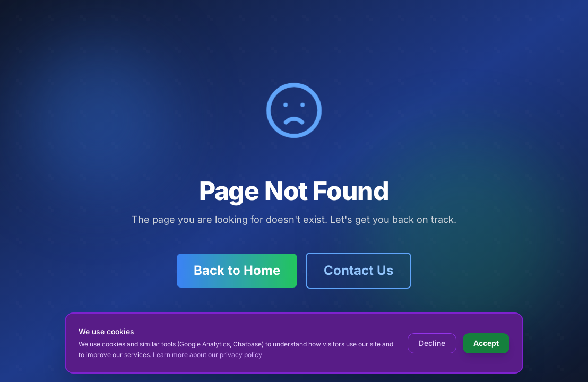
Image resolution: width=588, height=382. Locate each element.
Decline (432, 343)
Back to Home (237, 270)
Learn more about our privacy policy (207, 355)
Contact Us (358, 270)
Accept (486, 343)
